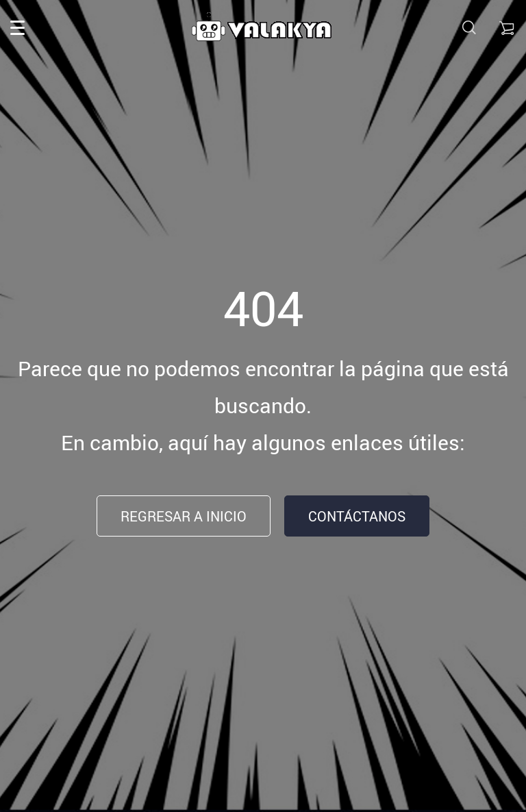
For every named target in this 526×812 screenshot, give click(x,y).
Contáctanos (357, 516)
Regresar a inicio (184, 516)
